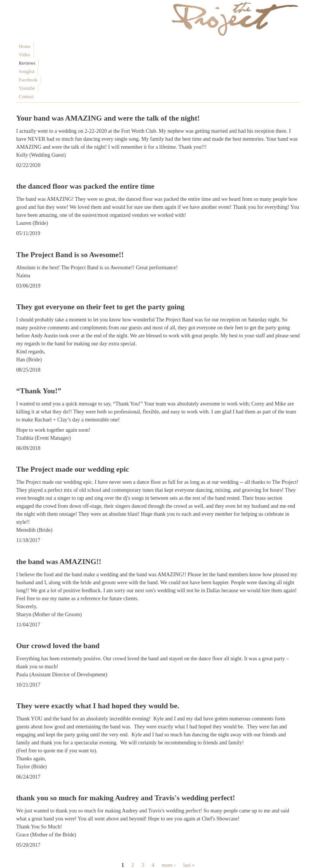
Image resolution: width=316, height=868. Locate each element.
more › (169, 815)
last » (189, 815)
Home (25, 46)
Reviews (63, 46)
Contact (154, 46)
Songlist (85, 46)
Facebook (109, 46)
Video (43, 46)
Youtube (132, 46)
